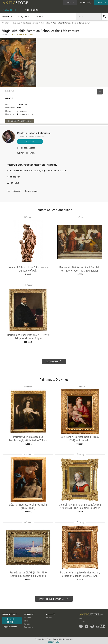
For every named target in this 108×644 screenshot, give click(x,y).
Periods (27, 624)
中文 (89, 2)
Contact (82, 621)
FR (81, 2)
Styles (26, 621)
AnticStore (6, 23)
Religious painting (31, 191)
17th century (46, 23)
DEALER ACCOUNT (9, 614)
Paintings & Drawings (31, 23)
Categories (28, 618)
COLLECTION (30, 153)
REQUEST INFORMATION (20, 121)
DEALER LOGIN (11, 620)
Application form (10, 627)
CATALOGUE (10, 10)
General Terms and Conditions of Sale (60, 639)
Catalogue (16, 23)
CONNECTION (101, 2)
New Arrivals (7, 16)
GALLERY (20, 153)
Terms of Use (40, 639)
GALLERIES (31, 10)
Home (81, 619)
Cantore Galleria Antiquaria (34, 133)
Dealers (49, 618)
